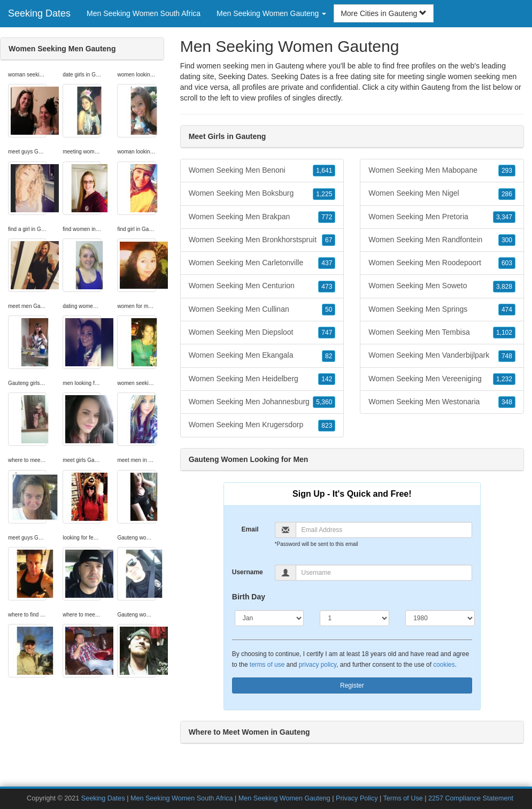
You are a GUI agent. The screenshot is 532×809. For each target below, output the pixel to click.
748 (507, 356)
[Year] (440, 618)
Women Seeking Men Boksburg (262, 194)
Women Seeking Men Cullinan (262, 310)
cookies (444, 665)
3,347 (504, 217)
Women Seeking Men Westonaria (442, 402)
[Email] (384, 530)
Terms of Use (403, 798)
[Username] (384, 573)
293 (507, 171)
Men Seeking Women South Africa (144, 13)
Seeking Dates (39, 13)
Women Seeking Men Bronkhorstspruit (262, 240)
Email (250, 529)
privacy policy (318, 665)
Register (352, 685)
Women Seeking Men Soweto (442, 286)
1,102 (504, 333)
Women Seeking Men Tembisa (442, 333)
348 (507, 402)
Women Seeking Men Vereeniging (442, 379)
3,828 (504, 287)
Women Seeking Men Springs (442, 310)
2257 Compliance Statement (471, 798)
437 (327, 263)
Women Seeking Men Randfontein (442, 240)
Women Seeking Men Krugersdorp (262, 425)
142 (327, 379)
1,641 (324, 171)
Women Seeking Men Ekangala (262, 356)
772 (327, 217)
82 (329, 356)
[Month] (269, 618)
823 (327, 426)
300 (507, 240)
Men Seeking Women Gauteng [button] (271, 13)
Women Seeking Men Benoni (262, 171)
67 (329, 240)
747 (327, 333)
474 (507, 310)
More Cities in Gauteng (384, 13)
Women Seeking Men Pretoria (442, 217)
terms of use (267, 665)
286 (507, 194)
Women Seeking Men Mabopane (442, 171)
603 (507, 263)
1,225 (324, 194)
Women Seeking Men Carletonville (262, 263)
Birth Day (249, 597)
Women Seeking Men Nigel (442, 194)
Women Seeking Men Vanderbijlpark (442, 356)
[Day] (354, 618)
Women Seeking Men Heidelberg (262, 379)
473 (327, 287)
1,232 (504, 379)
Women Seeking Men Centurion (262, 286)
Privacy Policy (357, 798)
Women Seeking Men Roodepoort (442, 263)
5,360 (324, 402)
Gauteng (436, 87)
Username (248, 572)
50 (329, 310)
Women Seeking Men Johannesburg (262, 402)
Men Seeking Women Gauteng (284, 798)
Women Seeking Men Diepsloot (262, 333)
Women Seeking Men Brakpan (262, 217)
